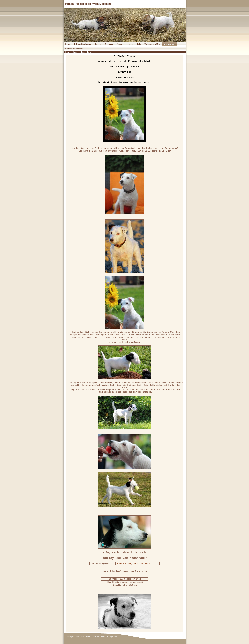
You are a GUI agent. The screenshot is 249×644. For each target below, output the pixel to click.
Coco (75, 52)
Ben (67, 52)
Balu (139, 44)
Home (68, 44)
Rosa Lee (109, 44)
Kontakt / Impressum (74, 49)
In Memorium (169, 44)
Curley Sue (86, 52)
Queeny (98, 44)
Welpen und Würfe (152, 44)
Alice (131, 44)
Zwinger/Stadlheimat (83, 44)
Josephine (121, 44)
